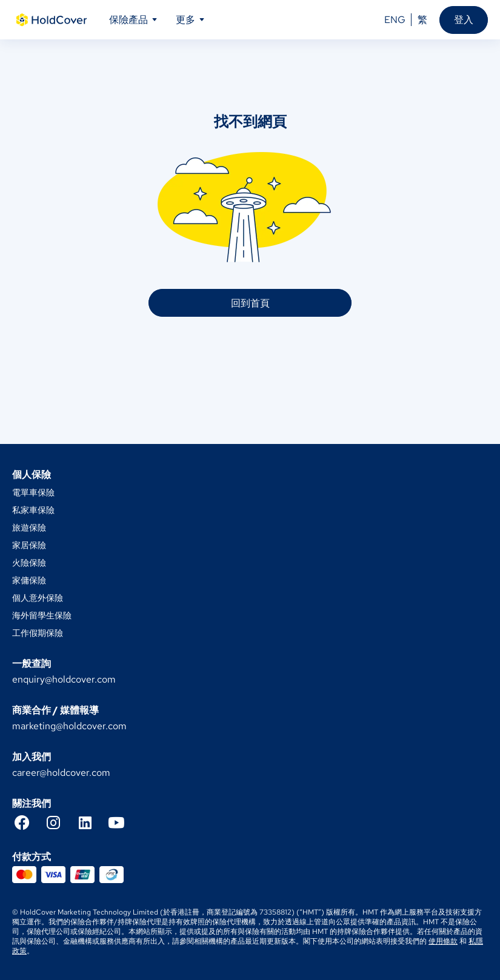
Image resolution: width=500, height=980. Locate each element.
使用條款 (443, 941)
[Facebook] (28, 823)
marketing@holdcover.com (69, 726)
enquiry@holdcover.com (64, 679)
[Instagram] (59, 823)
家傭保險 (29, 580)
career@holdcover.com (61, 773)
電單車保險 (33, 492)
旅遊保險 (29, 528)
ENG (395, 20)
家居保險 (29, 545)
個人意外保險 (38, 598)
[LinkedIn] (91, 823)
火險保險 (29, 563)
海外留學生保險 (42, 615)
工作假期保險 (38, 633)
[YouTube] (122, 823)
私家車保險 (33, 510)
